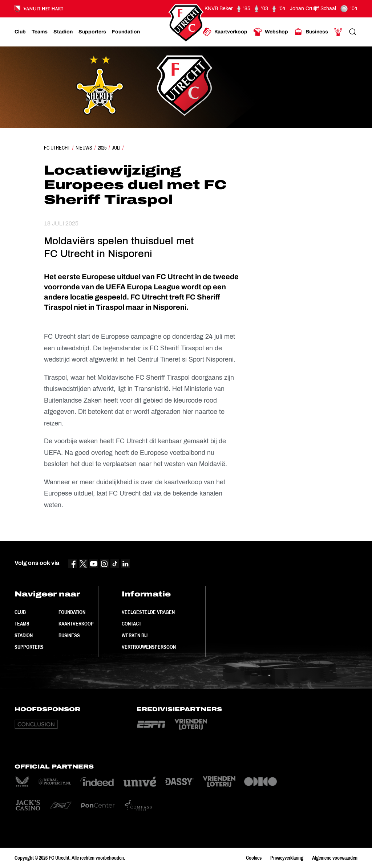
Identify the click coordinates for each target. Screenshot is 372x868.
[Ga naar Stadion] (63, 32)
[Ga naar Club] (20, 32)
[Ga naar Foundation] (126, 32)
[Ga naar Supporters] (92, 32)
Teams (22, 624)
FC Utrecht (57, 148)
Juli (116, 148)
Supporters (29, 647)
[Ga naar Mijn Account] (338, 32)
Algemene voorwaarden (335, 858)
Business (69, 635)
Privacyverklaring (287, 858)
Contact (132, 624)
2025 (102, 148)
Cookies (254, 858)
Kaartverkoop (76, 624)
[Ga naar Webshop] (271, 32)
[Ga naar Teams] (40, 32)
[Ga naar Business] (311, 32)
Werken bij (135, 635)
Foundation (72, 612)
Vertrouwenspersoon (149, 647)
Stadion (24, 635)
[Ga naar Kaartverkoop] (225, 32)
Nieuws (84, 148)
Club (20, 612)
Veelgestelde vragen (148, 612)
